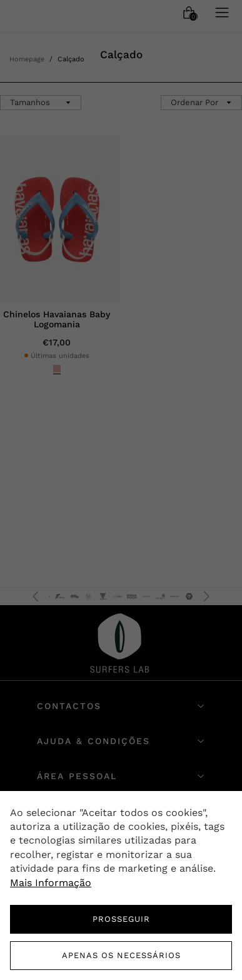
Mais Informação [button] (51, 883)
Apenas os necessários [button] (121, 955)
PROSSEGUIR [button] (121, 919)
